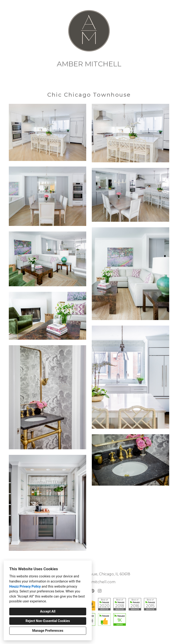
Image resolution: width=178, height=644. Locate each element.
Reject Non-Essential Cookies (48, 621)
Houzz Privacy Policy (25, 587)
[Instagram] (100, 591)
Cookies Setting (95, 637)
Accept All (48, 612)
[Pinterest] (93, 591)
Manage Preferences (48, 631)
